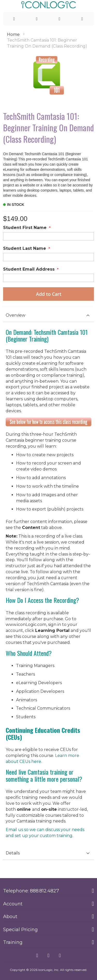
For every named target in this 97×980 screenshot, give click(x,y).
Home (13, 34)
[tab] (48, 315)
